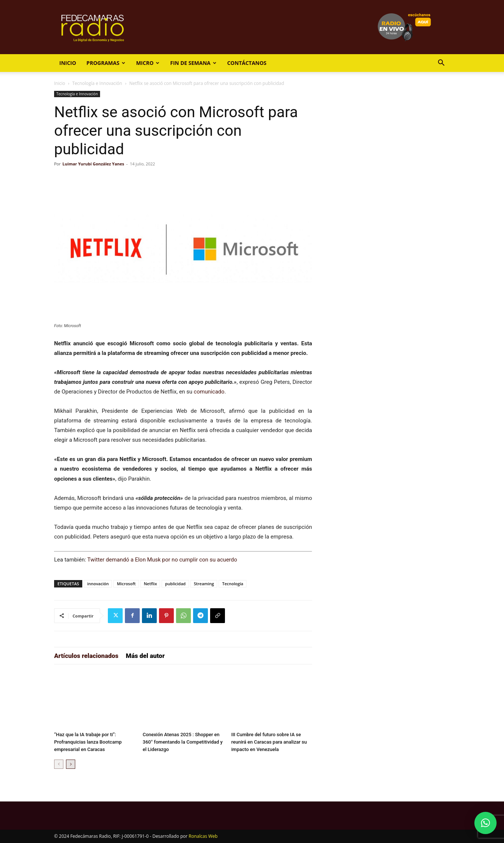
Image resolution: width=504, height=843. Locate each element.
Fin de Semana (193, 63)
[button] (441, 64)
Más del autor (145, 656)
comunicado (209, 392)
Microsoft (126, 584)
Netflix (150, 584)
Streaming (204, 584)
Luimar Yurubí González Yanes (93, 164)
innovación (98, 584)
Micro (148, 63)
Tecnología (233, 584)
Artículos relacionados (86, 656)
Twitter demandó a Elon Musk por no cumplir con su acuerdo (162, 560)
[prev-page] (59, 764)
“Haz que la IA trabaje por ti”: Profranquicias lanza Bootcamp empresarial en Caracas (88, 742)
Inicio (68, 63)
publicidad (175, 584)
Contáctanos (247, 63)
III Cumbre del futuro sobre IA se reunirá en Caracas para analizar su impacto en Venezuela (269, 742)
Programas (106, 63)
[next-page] (71, 764)
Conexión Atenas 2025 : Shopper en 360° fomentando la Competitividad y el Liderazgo (183, 742)
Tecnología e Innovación (97, 83)
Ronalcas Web (203, 836)
